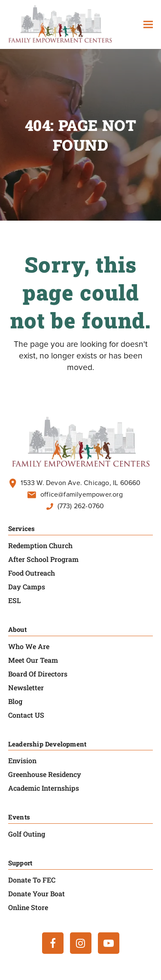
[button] (148, 25)
